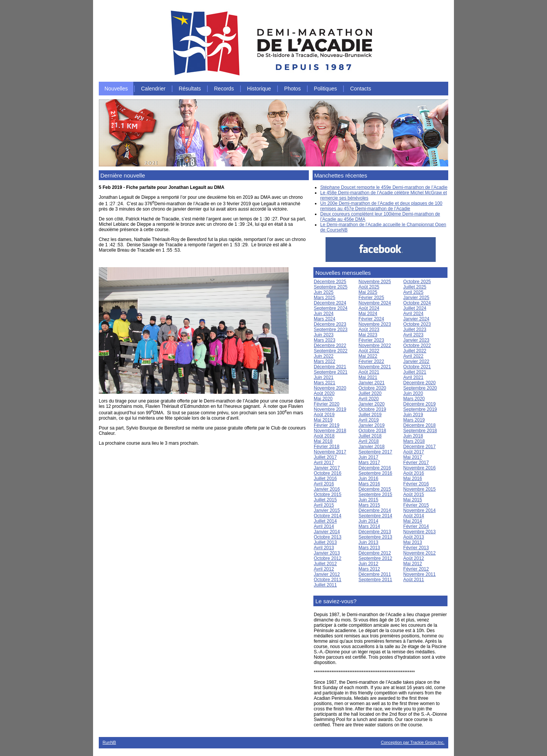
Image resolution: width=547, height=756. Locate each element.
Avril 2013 (324, 548)
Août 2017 (414, 452)
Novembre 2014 (420, 510)
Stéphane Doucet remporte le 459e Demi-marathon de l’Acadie (384, 187)
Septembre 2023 (331, 330)
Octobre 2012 (328, 558)
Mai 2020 (323, 399)
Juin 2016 (368, 479)
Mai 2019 (323, 420)
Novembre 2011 (420, 574)
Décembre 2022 (330, 346)
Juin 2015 (368, 500)
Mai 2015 (413, 500)
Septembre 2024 (331, 308)
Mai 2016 (413, 479)
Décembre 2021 (330, 367)
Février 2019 (326, 425)
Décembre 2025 (330, 282)
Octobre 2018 (372, 431)
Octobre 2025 (417, 282)
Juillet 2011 (325, 585)
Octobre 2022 (417, 346)
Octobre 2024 (417, 303)
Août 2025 (369, 287)
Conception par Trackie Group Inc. (413, 742)
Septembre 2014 (375, 516)
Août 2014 (414, 516)
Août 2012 (414, 558)
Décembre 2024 (330, 303)
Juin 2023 (324, 335)
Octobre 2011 (328, 580)
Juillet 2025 (415, 287)
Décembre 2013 (375, 532)
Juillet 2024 (415, 308)
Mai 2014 (413, 521)
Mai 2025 (368, 292)
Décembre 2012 (375, 553)
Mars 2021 (325, 383)
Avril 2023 (413, 335)
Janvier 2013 (327, 553)
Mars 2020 (414, 399)
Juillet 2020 (370, 393)
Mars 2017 (369, 463)
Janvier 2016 (327, 489)
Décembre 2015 (375, 489)
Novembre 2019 (330, 409)
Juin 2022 (324, 356)
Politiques (325, 89)
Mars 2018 (414, 441)
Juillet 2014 (325, 521)
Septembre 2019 (420, 409)
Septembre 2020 (420, 388)
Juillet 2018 (370, 436)
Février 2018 (326, 447)
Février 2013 (416, 548)
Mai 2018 (323, 441)
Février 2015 (416, 505)
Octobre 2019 (372, 409)
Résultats (190, 89)
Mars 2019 (414, 420)
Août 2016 (414, 473)
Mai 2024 (368, 314)
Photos (292, 89)
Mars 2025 (325, 298)
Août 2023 (369, 330)
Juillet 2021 (415, 372)
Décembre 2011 (375, 574)
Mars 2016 (369, 484)
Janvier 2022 (417, 361)
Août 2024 (369, 308)
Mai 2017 (413, 457)
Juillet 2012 (325, 564)
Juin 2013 (368, 542)
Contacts (361, 89)
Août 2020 (324, 393)
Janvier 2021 (372, 383)
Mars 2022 (325, 361)
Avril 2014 (324, 526)
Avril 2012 (324, 569)
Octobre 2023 (417, 324)
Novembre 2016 (420, 468)
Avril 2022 (413, 356)
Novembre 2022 (375, 346)
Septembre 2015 (375, 494)
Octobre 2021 (417, 367)
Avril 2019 (369, 420)
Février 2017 (416, 463)
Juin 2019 (413, 415)
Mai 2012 (413, 564)
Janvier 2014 (327, 532)
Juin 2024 (324, 314)
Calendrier (153, 89)
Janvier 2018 (372, 447)
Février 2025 (371, 298)
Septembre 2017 (375, 452)
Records (224, 89)
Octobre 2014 (328, 516)
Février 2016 (416, 484)
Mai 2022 (368, 356)
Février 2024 (371, 319)
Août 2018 (324, 436)
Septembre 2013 (375, 537)
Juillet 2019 (370, 415)
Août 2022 (369, 351)
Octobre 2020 (372, 388)
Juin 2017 (368, 457)
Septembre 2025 (331, 287)
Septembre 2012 (375, 558)
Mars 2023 (325, 340)
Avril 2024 (413, 314)
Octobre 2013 (328, 537)
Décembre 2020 (420, 383)
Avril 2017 (324, 463)
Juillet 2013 (325, 542)
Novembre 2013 (420, 532)
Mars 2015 (369, 505)
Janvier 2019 (372, 425)
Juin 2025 (324, 292)
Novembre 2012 (420, 553)
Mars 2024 (325, 319)
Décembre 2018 (420, 425)
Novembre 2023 (375, 324)
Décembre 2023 (330, 324)
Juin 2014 (368, 521)
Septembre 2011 (375, 580)
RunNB (109, 742)
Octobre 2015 (328, 494)
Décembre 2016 (375, 468)
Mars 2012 (369, 569)
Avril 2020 (369, 399)
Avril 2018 (369, 441)
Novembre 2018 (330, 431)
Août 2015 (414, 494)
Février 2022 (371, 361)
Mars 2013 (369, 548)
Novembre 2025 (375, 282)
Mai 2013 (413, 542)
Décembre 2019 (420, 404)
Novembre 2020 (330, 388)
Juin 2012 (368, 564)
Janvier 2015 (327, 510)
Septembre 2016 (375, 473)
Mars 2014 (369, 526)
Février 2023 (371, 340)
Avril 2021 (413, 377)
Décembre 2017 (420, 447)
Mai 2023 (368, 335)
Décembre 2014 (375, 510)
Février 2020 (326, 404)
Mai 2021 (368, 377)
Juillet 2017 (325, 457)
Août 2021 (369, 372)
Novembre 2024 (375, 303)
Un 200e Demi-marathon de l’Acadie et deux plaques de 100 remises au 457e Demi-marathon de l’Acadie (381, 206)
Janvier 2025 (417, 298)
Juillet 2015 (325, 500)
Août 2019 (324, 415)
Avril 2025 (413, 292)
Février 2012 (416, 569)
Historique (259, 89)
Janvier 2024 (417, 319)
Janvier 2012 (327, 574)
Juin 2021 (324, 377)
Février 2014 (416, 526)
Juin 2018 (413, 436)
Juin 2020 (413, 393)
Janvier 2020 (372, 404)
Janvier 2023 (417, 340)
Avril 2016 (324, 484)
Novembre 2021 (375, 367)
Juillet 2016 (325, 479)
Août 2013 (414, 537)
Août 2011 (414, 580)
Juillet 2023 (415, 330)
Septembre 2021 (331, 372)
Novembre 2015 (420, 489)
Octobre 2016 (328, 473)
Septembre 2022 (331, 351)
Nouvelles (116, 89)
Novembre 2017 (330, 452)
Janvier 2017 (327, 468)
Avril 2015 (324, 505)
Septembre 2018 (420, 431)
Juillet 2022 (415, 351)
